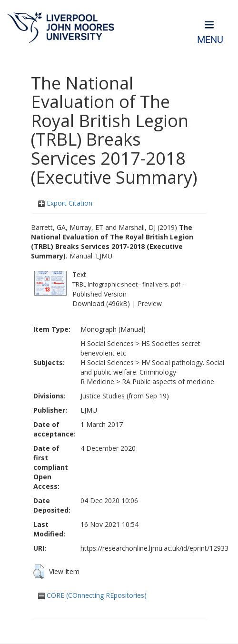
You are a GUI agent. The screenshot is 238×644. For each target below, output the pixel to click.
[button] (39, 572)
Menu (210, 40)
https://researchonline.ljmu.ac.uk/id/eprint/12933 (154, 548)
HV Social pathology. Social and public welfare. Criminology (152, 367)
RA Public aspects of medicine (168, 381)
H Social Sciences (107, 343)
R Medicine (97, 381)
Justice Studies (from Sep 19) (125, 396)
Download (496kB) (101, 303)
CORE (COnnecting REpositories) (92, 595)
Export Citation (65, 203)
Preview (150, 303)
